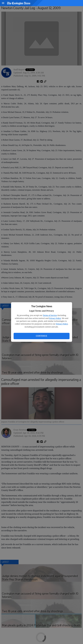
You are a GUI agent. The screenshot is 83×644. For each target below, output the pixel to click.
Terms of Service (50, 315)
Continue (41, 336)
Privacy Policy (55, 318)
